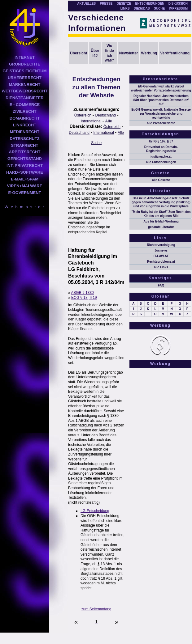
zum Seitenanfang (96, 609)
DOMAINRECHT (25, 118)
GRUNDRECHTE (25, 64)
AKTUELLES (86, 4)
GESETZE (124, 4)
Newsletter (129, 53)
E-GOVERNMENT (24, 193)
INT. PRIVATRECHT (25, 165)
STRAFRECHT (24, 145)
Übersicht (79, 53)
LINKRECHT (25, 125)
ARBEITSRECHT (25, 152)
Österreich (83, 115)
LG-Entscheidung (95, 511)
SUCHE (159, 8)
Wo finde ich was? (109, 53)
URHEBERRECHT (25, 78)
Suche (96, 143)
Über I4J (95, 53)
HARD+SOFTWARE (25, 172)
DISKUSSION (178, 4)
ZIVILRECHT (25, 111)
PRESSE (106, 4)
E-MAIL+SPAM (25, 179)
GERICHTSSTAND (25, 159)
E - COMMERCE (25, 105)
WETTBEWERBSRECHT (24, 91)
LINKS (125, 8)
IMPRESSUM (178, 8)
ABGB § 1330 (82, 293)
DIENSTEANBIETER (25, 98)
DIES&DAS (142, 8)
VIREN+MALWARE (25, 186)
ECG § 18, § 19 (84, 298)
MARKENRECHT (25, 85)
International (91, 121)
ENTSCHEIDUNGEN (150, 4)
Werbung (149, 53)
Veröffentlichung (175, 53)
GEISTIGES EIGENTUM (24, 71)
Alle (108, 121)
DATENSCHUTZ (25, 139)
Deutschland (105, 115)
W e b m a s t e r (25, 207)
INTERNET (25, 57)
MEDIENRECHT (25, 132)
